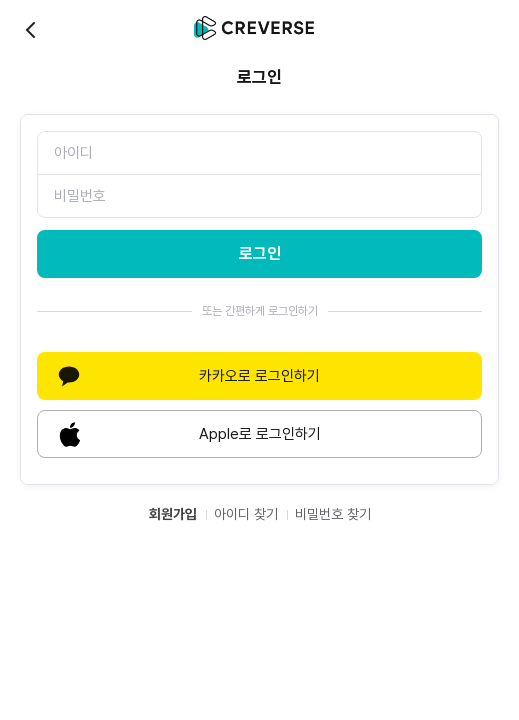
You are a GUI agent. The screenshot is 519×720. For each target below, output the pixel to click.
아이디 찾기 (246, 514)
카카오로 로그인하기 (186, 376)
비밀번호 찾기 (333, 514)
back (32, 30)
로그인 (260, 253)
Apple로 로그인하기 (187, 434)
